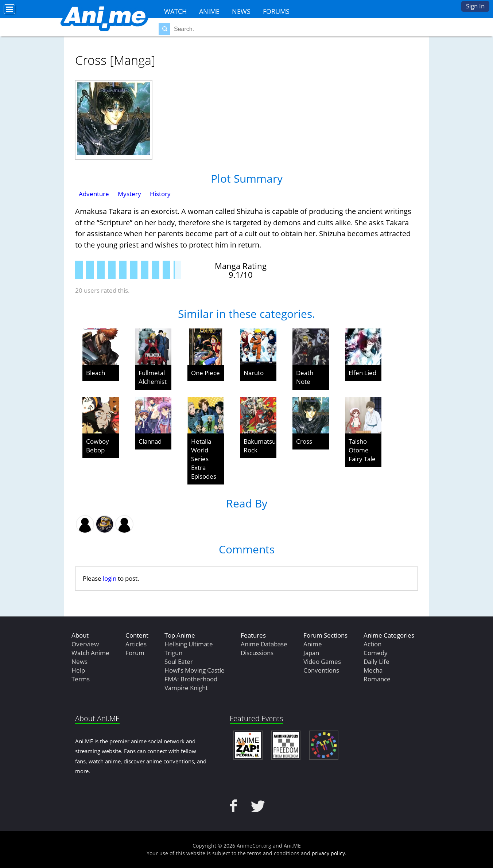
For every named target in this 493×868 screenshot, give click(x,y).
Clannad (150, 441)
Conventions (321, 670)
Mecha (373, 670)
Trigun (173, 653)
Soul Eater (179, 661)
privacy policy (328, 853)
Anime (209, 11)
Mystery (129, 194)
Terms (81, 679)
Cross (304, 441)
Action (372, 644)
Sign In (475, 6)
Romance (377, 679)
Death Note (305, 377)
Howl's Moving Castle (195, 670)
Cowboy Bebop (98, 446)
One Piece (205, 373)
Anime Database (264, 644)
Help (78, 670)
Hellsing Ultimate (189, 644)
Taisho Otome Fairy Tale (362, 450)
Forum (135, 653)
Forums (276, 11)
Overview (85, 644)
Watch (175, 11)
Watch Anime (90, 653)
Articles (136, 644)
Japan (311, 653)
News (241, 11)
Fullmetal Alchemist (153, 377)
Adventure (94, 194)
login (110, 578)
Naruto (254, 373)
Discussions (257, 653)
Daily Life (376, 661)
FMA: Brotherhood (191, 679)
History (160, 194)
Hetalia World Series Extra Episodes (204, 459)
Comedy (376, 653)
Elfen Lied (362, 373)
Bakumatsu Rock (260, 446)
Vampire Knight (186, 688)
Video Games (322, 661)
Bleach (96, 373)
